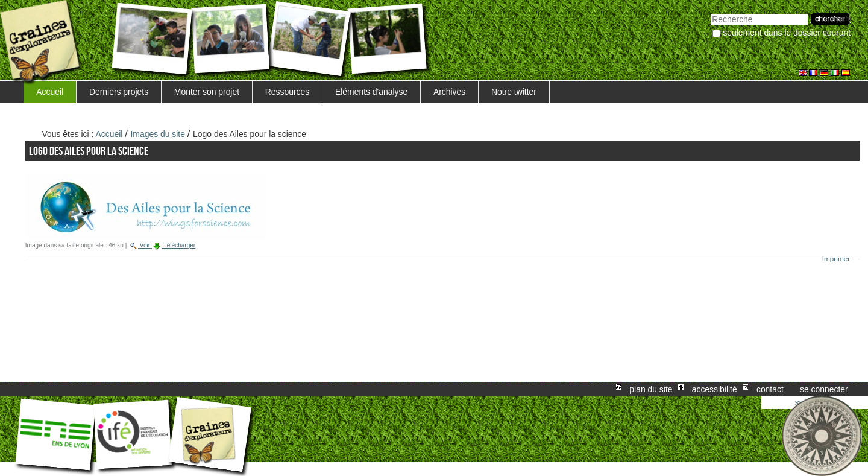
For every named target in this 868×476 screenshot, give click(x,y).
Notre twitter (514, 92)
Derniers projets (119, 92)
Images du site (158, 134)
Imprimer (836, 259)
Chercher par (710, 12)
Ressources (287, 92)
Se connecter (824, 389)
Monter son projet (207, 92)
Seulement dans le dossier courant (787, 33)
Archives (449, 92)
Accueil (50, 92)
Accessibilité (715, 389)
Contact (770, 389)
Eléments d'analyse (371, 92)
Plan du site (651, 389)
